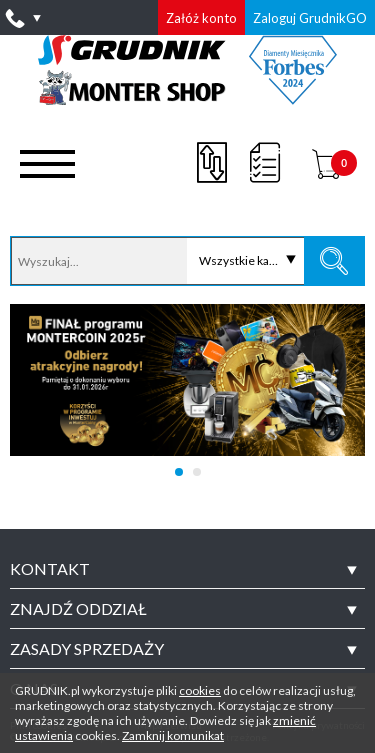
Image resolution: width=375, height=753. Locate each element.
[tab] (187, 569)
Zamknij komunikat (173, 735)
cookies (200, 690)
